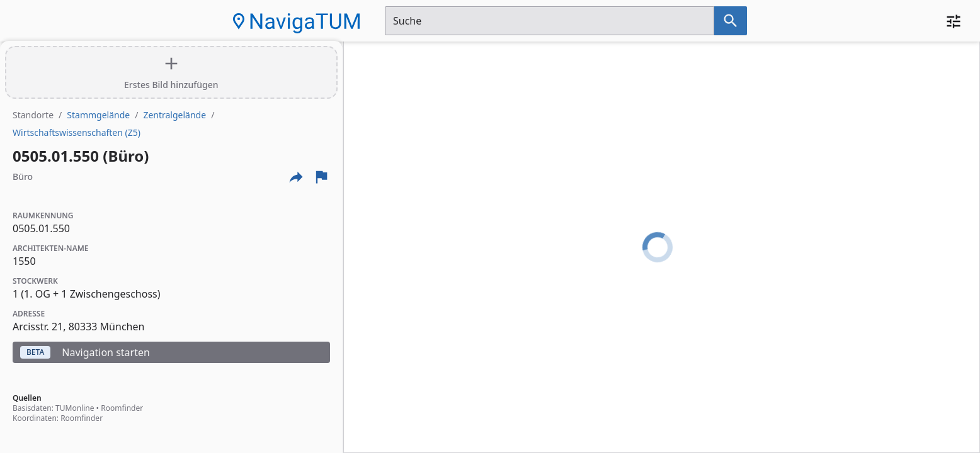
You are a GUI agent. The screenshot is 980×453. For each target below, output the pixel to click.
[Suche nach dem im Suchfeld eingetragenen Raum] (731, 21)
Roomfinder (122, 408)
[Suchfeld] (550, 21)
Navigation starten (85, 352)
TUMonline (75, 408)
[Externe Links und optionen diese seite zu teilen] (296, 177)
